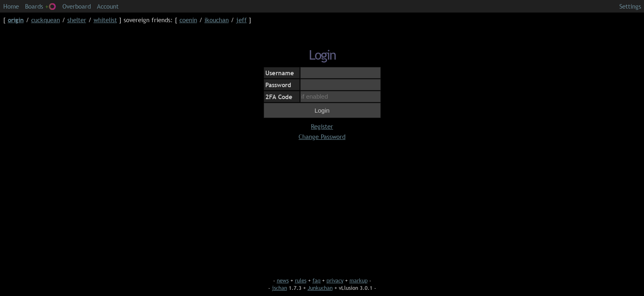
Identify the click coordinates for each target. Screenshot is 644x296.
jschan (279, 288)
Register (322, 126)
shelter (77, 20)
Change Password (322, 136)
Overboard (77, 6)
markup (359, 280)
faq (316, 280)
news (283, 280)
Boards (41, 6)
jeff (241, 20)
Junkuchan (320, 288)
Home (11, 6)
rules (301, 280)
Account (108, 6)
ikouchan (217, 20)
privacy (335, 280)
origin (16, 20)
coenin (188, 20)
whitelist (105, 20)
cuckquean (46, 20)
